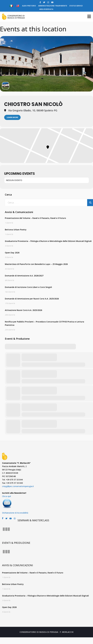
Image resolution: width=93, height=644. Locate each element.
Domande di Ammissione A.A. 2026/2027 (24, 276)
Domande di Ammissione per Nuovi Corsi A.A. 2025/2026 (32, 299)
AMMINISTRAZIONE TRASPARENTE (53, 6)
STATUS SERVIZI (76, 6)
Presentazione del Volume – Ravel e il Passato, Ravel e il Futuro (35, 218)
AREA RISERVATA (46, 9)
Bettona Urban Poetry (16, 230)
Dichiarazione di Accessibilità (15, 513)
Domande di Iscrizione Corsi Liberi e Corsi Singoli (28, 287)
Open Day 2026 (12, 253)
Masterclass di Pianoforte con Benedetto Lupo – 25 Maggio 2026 (36, 264)
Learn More (12, 117)
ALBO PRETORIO (29, 6)
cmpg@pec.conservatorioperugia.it (18, 486)
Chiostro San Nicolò (33, 104)
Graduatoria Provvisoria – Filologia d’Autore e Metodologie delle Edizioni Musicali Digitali (48, 241)
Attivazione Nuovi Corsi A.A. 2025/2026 (23, 310)
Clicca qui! (6, 496)
